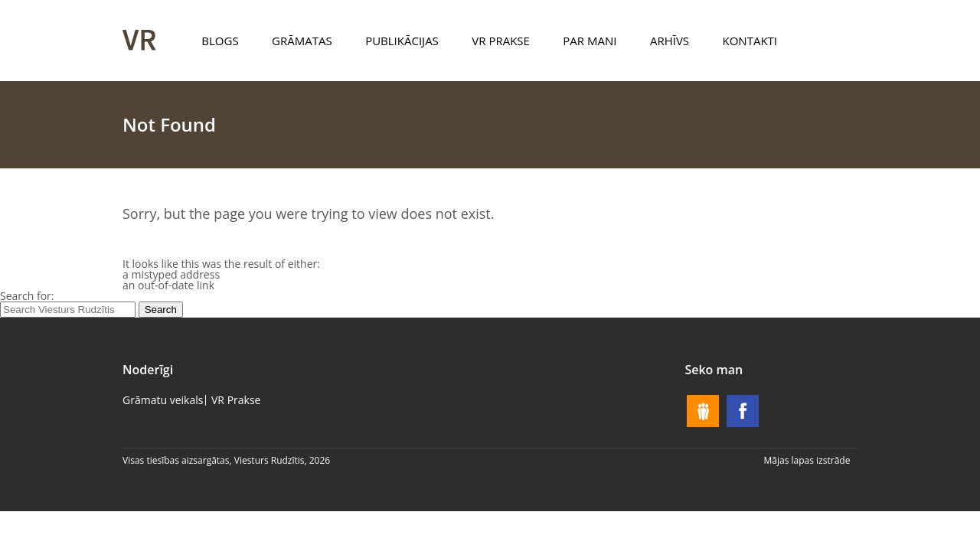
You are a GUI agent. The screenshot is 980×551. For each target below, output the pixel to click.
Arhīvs (670, 41)
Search (161, 310)
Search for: (27, 296)
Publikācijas (402, 41)
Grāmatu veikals (163, 400)
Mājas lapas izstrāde (807, 460)
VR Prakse (501, 41)
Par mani (590, 41)
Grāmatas (302, 41)
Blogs (220, 41)
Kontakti (750, 41)
